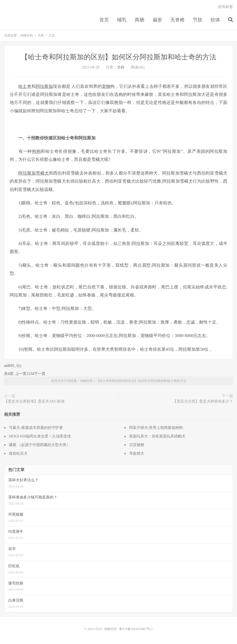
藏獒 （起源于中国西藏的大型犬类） (39, 445)
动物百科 (27, 35)
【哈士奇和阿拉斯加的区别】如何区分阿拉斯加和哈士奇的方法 (119, 57)
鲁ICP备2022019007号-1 (136, 629)
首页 (104, 20)
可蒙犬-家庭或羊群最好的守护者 (36, 428)
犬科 (41, 35)
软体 (215, 20)
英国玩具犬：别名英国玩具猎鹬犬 (157, 436)
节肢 (198, 20)
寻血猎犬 (137, 453)
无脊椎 (177, 20)
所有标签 (225, 7)
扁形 (157, 20)
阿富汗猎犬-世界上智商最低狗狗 (156, 428)
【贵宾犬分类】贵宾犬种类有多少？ (203, 401)
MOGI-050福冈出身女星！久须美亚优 (40, 436)
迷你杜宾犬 (18, 453)
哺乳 (122, 20)
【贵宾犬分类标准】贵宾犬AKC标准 (34, 401)
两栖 (140, 20)
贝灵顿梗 (137, 445)
